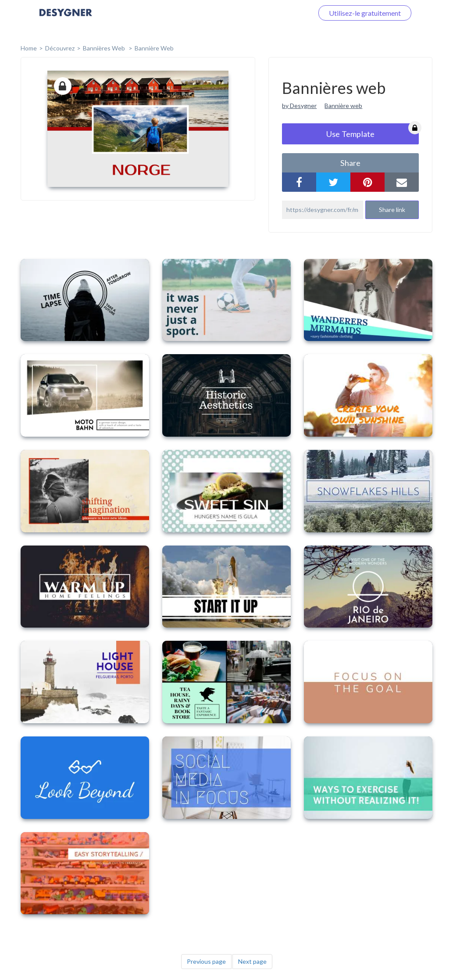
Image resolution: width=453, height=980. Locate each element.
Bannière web (154, 48)
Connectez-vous (278, 13)
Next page (252, 961)
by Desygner (299, 106)
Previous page (206, 961)
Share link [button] (392, 210)
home (29, 48)
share (350, 163)
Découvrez (60, 48)
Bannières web (105, 48)
